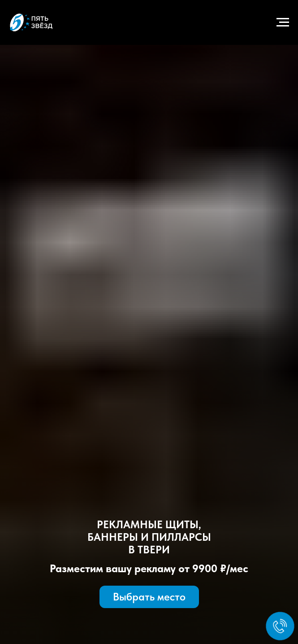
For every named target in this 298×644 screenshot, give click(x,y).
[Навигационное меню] (283, 22)
